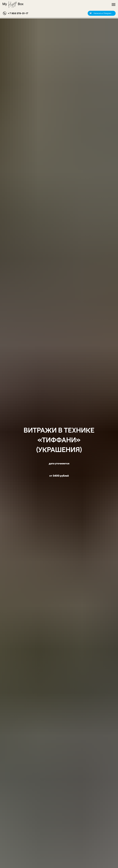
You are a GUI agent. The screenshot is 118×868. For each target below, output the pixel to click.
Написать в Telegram (102, 13)
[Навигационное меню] (114, 5)
